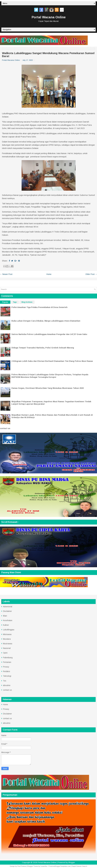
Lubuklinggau (9, 630)
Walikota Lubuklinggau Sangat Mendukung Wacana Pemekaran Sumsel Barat (48, 55)
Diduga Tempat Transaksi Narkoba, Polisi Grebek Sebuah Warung (43, 348)
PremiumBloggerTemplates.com (60, 866)
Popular (5, 302)
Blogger (72, 862)
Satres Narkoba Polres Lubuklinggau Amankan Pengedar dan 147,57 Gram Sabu (49, 334)
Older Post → (91, 274)
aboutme (7, 685)
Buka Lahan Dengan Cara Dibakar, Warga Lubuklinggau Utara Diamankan (46, 321)
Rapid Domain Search (79, 866)
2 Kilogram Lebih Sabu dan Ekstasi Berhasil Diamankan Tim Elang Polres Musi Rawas (52, 361)
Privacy (6, 667)
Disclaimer (7, 611)
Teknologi (7, 676)
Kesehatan (8, 620)
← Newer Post (6, 274)
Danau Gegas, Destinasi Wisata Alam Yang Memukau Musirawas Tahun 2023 (48, 388)
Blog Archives (27, 302)
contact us (5, 428)
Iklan (5, 616)
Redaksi (6, 671)
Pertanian (7, 662)
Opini (5, 653)
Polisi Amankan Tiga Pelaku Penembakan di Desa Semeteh (39, 307)
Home (49, 274)
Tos (5, 681)
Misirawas (7, 634)
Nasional (7, 648)
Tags (15, 302)
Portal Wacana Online (49, 17)
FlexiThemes (22, 866)
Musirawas (8, 644)
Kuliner (6, 625)
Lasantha (44, 866)
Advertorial (8, 607)
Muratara (7, 639)
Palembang (8, 658)
